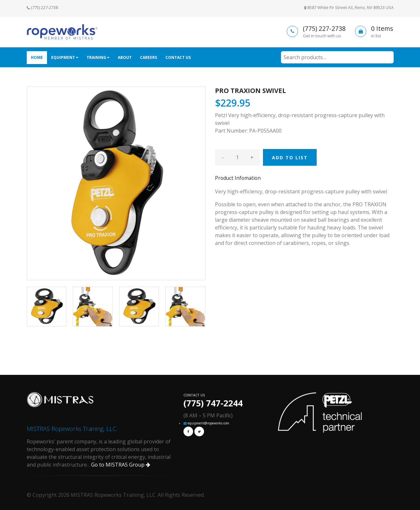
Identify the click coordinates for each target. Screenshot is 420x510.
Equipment (65, 57)
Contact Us (178, 57)
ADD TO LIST (290, 158)
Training (98, 57)
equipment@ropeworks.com (208, 423)
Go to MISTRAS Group (121, 465)
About (125, 57)
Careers (149, 57)
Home (37, 57)
